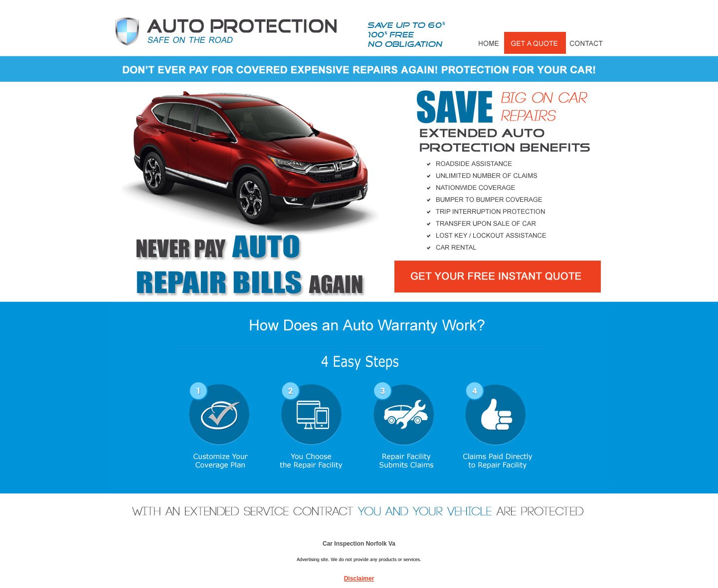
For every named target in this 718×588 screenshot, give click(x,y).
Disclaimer (359, 579)
